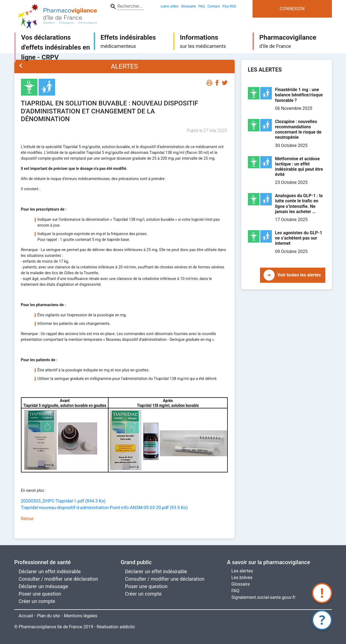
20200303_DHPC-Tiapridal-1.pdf (63, 501)
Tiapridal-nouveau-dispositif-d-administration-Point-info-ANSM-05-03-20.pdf (104, 508)
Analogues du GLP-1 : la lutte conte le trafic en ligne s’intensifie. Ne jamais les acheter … (299, 204)
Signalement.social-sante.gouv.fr (263, 597)
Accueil (26, 616)
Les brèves (242, 578)
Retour (27, 519)
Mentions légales (81, 616)
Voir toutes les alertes (299, 275)
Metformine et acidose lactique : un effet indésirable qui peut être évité (299, 167)
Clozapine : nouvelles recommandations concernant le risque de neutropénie (298, 130)
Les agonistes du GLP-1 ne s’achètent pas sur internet (298, 238)
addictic (127, 627)
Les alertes (242, 571)
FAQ (235, 591)
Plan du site (48, 616)
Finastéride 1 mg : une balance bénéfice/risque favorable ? (299, 95)
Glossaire (241, 584)
